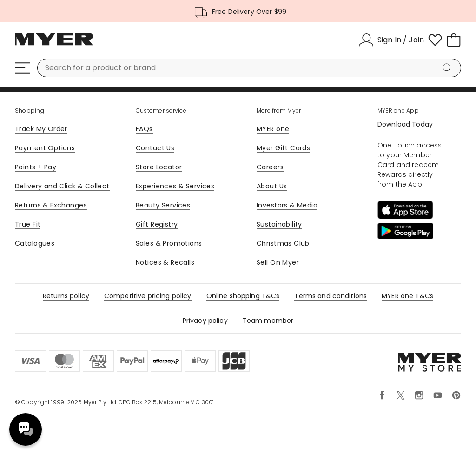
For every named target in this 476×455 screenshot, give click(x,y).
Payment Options (45, 148)
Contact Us (155, 148)
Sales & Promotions (169, 243)
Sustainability (279, 224)
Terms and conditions (331, 296)
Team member (268, 321)
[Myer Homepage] (54, 44)
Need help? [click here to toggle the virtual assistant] (26, 429)
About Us (272, 186)
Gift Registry (157, 224)
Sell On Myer (278, 262)
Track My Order (41, 129)
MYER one (273, 129)
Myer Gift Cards (283, 148)
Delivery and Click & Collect (62, 186)
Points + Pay (36, 167)
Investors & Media (287, 205)
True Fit (28, 224)
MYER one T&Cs (407, 296)
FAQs (144, 129)
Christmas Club (283, 243)
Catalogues (35, 243)
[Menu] (22, 68)
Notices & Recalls (165, 262)
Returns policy (66, 296)
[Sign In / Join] (391, 40)
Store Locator (159, 167)
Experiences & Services (175, 186)
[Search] (449, 68)
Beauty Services (163, 205)
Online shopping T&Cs (243, 296)
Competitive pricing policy (148, 296)
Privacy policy (205, 321)
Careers (270, 167)
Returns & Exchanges (51, 205)
